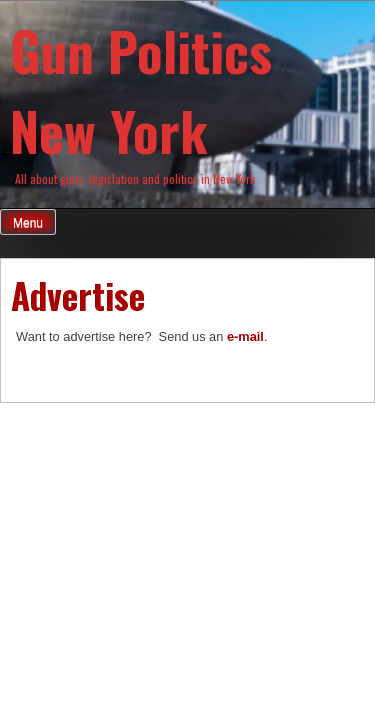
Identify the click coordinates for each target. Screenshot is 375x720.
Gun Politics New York (141, 90)
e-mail (245, 336)
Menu (28, 223)
